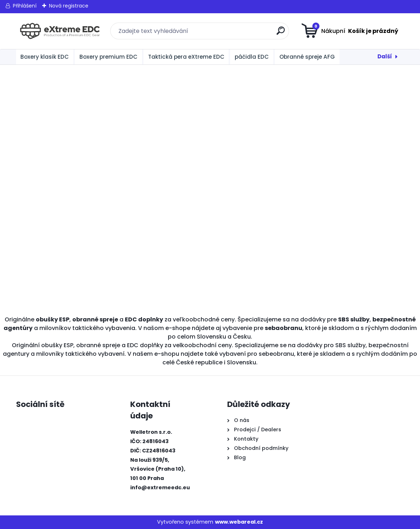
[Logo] (60, 31)
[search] (281, 33)
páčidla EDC (252, 57)
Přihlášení (25, 6)
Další (385, 56)
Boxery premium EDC (108, 57)
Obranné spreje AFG (307, 57)
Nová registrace (69, 6)
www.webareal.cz (239, 522)
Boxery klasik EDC (45, 57)
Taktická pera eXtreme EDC (186, 57)
